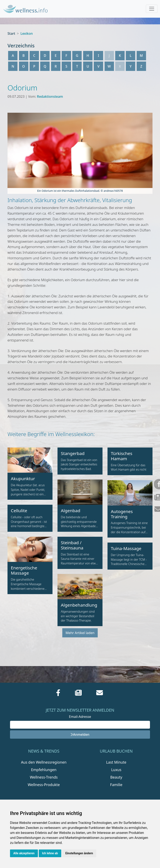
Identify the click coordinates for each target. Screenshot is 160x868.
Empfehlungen (44, 770)
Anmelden (80, 734)
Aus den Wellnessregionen (44, 762)
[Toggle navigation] (152, 9)
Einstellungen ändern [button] (79, 853)
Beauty (116, 777)
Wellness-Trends (44, 777)
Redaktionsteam (50, 96)
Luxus (116, 770)
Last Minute (116, 762)
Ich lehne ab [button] (50, 853)
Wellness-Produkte (44, 785)
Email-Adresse (80, 717)
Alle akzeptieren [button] (24, 853)
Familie (116, 785)
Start (11, 33)
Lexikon (27, 33)
